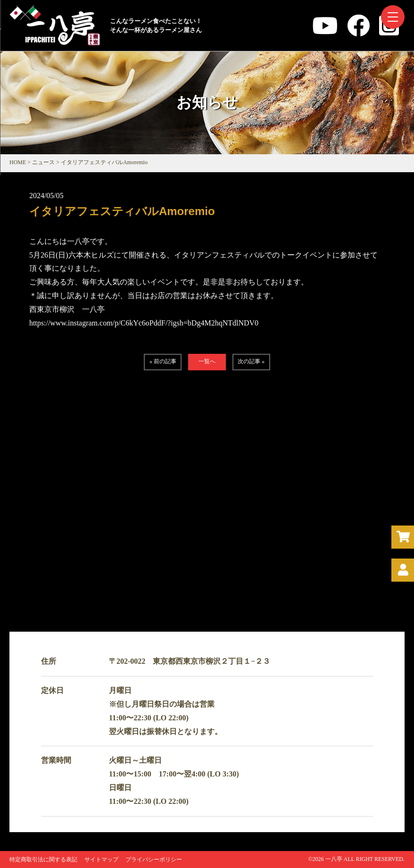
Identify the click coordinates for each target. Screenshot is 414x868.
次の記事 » (251, 361)
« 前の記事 (163, 361)
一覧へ (207, 361)
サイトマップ (101, 860)
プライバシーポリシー (154, 860)
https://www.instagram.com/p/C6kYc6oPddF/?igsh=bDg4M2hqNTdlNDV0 (144, 323)
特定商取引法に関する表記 (43, 860)
